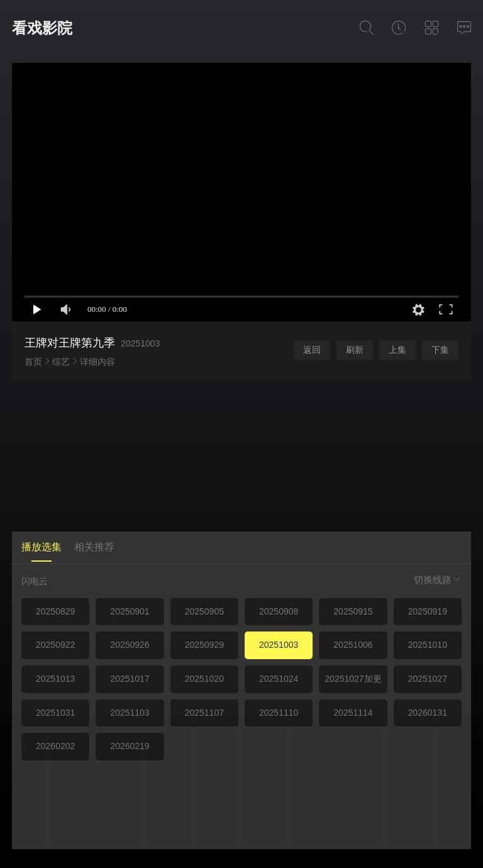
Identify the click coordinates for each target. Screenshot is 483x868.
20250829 (55, 611)
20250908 (279, 611)
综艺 (61, 362)
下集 (440, 350)
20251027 (428, 679)
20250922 (55, 645)
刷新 (355, 350)
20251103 (130, 713)
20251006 (353, 645)
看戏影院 (42, 28)
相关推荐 (94, 547)
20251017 (130, 679)
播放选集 (42, 547)
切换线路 (438, 580)
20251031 (55, 713)
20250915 (353, 611)
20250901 (130, 611)
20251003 (279, 645)
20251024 (279, 679)
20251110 (279, 713)
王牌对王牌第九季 (70, 343)
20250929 (204, 645)
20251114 (353, 713)
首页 (33, 362)
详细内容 (97, 362)
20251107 (204, 713)
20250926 (130, 645)
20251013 (55, 679)
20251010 (428, 645)
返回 (312, 350)
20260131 (428, 713)
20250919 (428, 611)
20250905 (204, 611)
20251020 (204, 679)
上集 (397, 350)
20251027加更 (353, 679)
